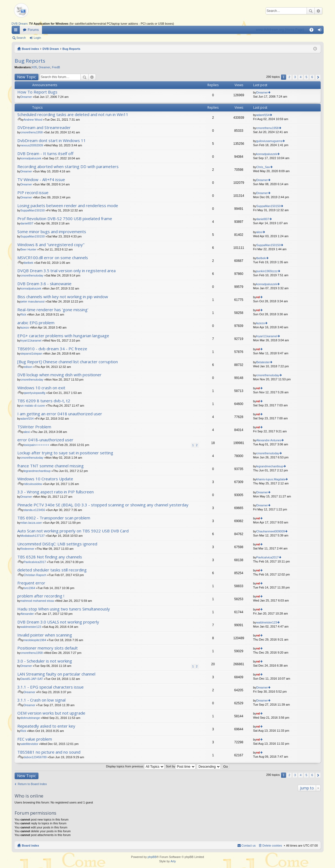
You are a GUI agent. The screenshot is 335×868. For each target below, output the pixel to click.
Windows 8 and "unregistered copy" (51, 245)
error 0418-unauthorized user (45, 440)
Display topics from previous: (135, 766)
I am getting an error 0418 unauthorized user (60, 414)
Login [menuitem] (321, 31)
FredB (56, 67)
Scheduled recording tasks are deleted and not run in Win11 (73, 115)
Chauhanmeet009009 (271, 531)
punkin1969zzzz (267, 271)
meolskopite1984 (35, 640)
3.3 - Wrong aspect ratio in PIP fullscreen (56, 492)
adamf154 (263, 115)
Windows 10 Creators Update (45, 479)
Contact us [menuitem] (249, 846)
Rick (23, 314)
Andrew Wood (33, 120)
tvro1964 (29, 588)
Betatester (263, 362)
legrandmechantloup (37, 471)
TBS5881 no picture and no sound (49, 752)
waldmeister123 (31, 627)
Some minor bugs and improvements (52, 232)
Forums (33, 30)
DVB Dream (20, 24)
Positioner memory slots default (48, 648)
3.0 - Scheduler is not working (45, 661)
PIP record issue (33, 193)
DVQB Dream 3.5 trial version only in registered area (66, 271)
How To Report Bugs (37, 92)
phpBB (152, 857)
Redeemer (27, 549)
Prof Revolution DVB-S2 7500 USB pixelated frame (65, 219)
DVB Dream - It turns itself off (45, 154)
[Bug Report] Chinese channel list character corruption (68, 362)
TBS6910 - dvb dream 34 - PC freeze (52, 349)
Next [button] (318, 77)
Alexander (27, 614)
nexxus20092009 (32, 145)
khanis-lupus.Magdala (271, 479)
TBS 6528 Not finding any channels (50, 557)
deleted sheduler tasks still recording (52, 570)
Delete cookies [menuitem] (272, 846)
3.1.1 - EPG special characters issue (51, 687)
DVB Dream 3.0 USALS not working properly (58, 622)
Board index (31, 49)
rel (258, 297)
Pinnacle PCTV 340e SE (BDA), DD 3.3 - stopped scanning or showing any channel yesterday (103, 505)
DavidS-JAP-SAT (32, 679)
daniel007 (27, 223)
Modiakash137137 (32, 536)
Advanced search (318, 11)
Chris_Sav (263, 167)
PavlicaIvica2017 (35, 562)
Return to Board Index (32, 784)
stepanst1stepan (31, 353)
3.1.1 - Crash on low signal (41, 700)
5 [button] (306, 77)
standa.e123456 (34, 510)
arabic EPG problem (36, 323)
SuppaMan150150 (32, 210)
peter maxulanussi (32, 301)
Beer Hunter (28, 249)
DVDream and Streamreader (44, 128)
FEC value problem (35, 739)
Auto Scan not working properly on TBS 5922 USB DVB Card (73, 531)
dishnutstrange (30, 718)
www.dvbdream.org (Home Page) (280, 30)
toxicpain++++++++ (36, 445)
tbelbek (28, 263)
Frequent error (31, 583)
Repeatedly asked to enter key (46, 726)
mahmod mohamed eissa (37, 601)
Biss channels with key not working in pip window (63, 297)
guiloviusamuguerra (269, 141)
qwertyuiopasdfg (34, 393)
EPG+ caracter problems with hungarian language (63, 336)
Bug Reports (71, 49)
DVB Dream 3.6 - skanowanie (44, 284)
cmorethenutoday (32, 275)
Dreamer (45, 67)
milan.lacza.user (31, 523)
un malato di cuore (33, 406)
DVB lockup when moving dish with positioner (59, 375)
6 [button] (312, 77)
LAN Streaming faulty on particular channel (56, 674)
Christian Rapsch (35, 575)
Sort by (181, 766)
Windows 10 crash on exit (41, 388)
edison (28, 367)
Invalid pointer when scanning (45, 635)
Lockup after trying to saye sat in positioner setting (65, 453)
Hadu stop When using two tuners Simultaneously (64, 609)
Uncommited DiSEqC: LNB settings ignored (57, 544)
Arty (173, 861)
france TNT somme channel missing (51, 466)
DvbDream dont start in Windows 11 (52, 141)
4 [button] (301, 77)
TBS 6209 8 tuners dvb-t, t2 (44, 401)
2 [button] (289, 77)
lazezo (25, 327)
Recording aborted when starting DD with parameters (68, 167)
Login (37, 38)
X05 (34, 67)
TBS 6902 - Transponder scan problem (54, 518)
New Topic (27, 77)
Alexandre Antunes (269, 440)
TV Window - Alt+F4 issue (41, 180)
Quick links (17, 31)
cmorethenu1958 (32, 132)
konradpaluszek (31, 158)
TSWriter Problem (34, 427)
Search (311, 11)
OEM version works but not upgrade (51, 713)
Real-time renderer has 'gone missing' (53, 310)
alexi (259, 232)
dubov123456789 (35, 757)
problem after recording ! (41, 596)
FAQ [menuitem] (313, 31)
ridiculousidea (33, 484)
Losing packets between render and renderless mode (68, 206)
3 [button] (295, 77)
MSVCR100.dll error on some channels (53, 258)
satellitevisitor (29, 744)
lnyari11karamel (31, 340)
